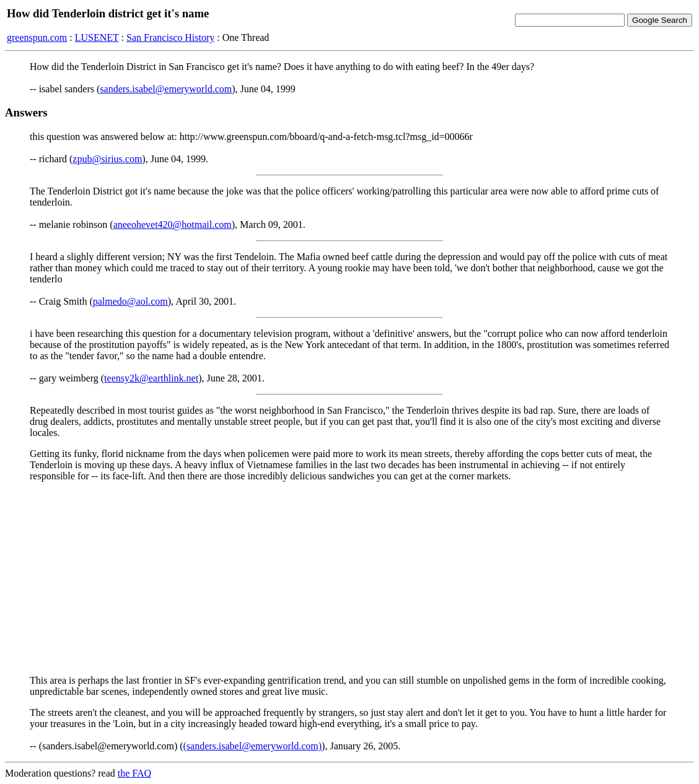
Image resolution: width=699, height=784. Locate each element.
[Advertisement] (349, 578)
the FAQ (134, 773)
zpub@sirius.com (107, 159)
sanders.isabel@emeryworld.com (166, 89)
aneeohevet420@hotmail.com (173, 224)
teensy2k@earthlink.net (151, 378)
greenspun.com (37, 37)
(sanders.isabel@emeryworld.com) (253, 746)
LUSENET (97, 37)
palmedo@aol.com (130, 301)
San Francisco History (170, 37)
